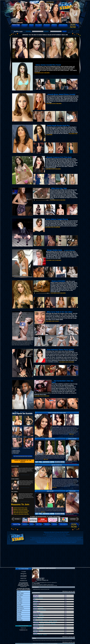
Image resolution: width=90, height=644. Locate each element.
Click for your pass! (23, 626)
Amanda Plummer (36, 624)
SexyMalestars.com (23, 630)
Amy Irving (35, 605)
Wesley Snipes (20, 603)
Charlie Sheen (20, 599)
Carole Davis (45, 635)
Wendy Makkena (40, 614)
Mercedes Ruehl (48, 624)
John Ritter (19, 618)
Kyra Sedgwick (41, 621)
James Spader (20, 610)
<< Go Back (23, 572)
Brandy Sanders (41, 616)
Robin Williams (20, 595)
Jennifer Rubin (41, 626)
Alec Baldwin (20, 601)
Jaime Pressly (36, 608)
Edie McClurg (36, 610)
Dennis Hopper (20, 620)
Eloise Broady (41, 598)
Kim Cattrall (35, 635)
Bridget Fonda (36, 621)
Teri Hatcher (35, 619)
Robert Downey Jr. (21, 609)
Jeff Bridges (19, 612)
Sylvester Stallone (20, 593)
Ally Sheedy (35, 603)
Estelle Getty (40, 635)
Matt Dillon (19, 605)
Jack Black (19, 597)
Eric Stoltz (19, 614)
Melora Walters (41, 619)
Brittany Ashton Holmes (42, 610)
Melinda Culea (53, 624)
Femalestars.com (23, 581)
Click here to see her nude (68, 591)
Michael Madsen (20, 607)
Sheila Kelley (55, 621)
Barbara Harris (41, 608)
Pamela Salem (36, 598)
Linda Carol (35, 632)
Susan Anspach (41, 630)
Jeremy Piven (20, 616)
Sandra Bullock (36, 616)
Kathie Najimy (42, 624)
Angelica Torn (36, 600)
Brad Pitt (19, 591)
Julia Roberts (36, 630)
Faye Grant (35, 614)
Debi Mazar (46, 621)
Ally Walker (50, 621)
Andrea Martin (36, 626)
